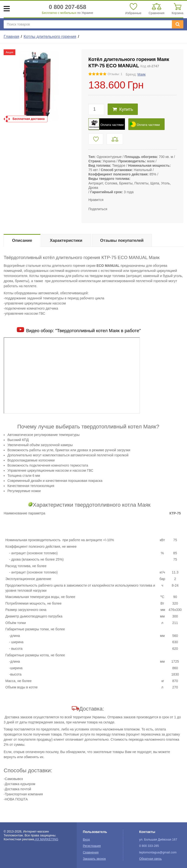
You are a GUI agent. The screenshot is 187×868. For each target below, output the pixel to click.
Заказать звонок (94, 859)
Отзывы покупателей (122, 240)
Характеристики (66, 240)
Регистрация (92, 846)
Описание (22, 240)
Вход (86, 840)
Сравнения (91, 852)
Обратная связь (150, 859)
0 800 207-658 (68, 7)
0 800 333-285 (149, 846)
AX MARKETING (46, 839)
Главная (11, 37)
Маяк (142, 74)
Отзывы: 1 (115, 74)
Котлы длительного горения (50, 37)
